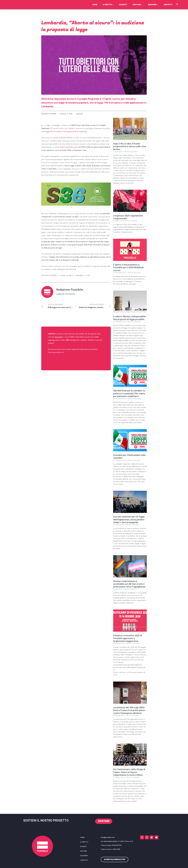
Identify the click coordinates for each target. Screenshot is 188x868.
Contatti (168, 5)
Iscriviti (123, 5)
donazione (59, 337)
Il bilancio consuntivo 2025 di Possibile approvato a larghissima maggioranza (128, 638)
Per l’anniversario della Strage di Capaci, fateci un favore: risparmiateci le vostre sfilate (129, 772)
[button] (177, 4)
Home (95, 5)
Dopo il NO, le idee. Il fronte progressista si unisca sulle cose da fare (130, 146)
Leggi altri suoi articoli (66, 294)
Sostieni (138, 5)
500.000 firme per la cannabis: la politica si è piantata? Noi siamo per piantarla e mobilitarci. (129, 393)
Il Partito (108, 5)
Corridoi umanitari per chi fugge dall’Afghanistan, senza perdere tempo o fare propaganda (129, 519)
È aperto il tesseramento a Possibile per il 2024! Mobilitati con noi (129, 267)
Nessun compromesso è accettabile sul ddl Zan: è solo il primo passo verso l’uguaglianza (129, 584)
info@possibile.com (108, 837)
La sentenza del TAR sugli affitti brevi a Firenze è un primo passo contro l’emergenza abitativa (129, 710)
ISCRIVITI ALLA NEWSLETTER (64, 358)
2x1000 (73, 337)
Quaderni (153, 5)
